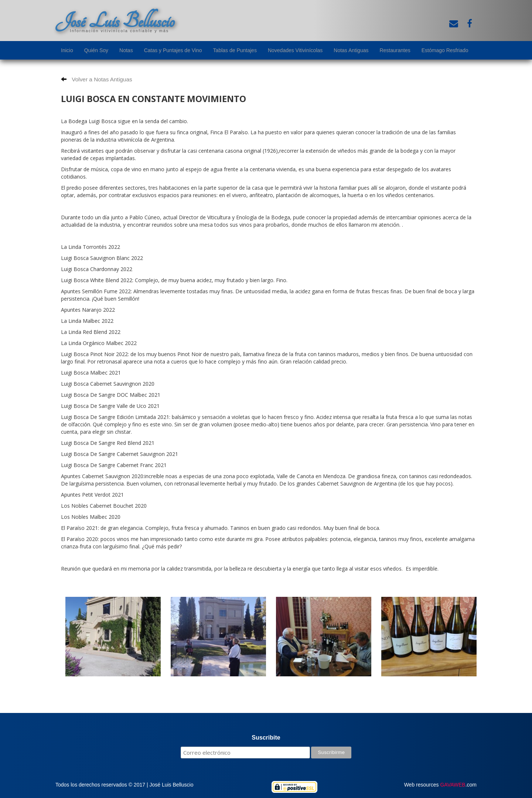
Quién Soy (96, 50)
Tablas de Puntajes (235, 50)
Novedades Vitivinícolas (295, 50)
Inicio (67, 50)
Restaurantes (395, 50)
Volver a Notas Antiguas (97, 79)
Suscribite (266, 738)
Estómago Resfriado (445, 50)
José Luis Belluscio (115, 21)
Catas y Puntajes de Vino (173, 50)
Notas (126, 50)
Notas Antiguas (351, 50)
